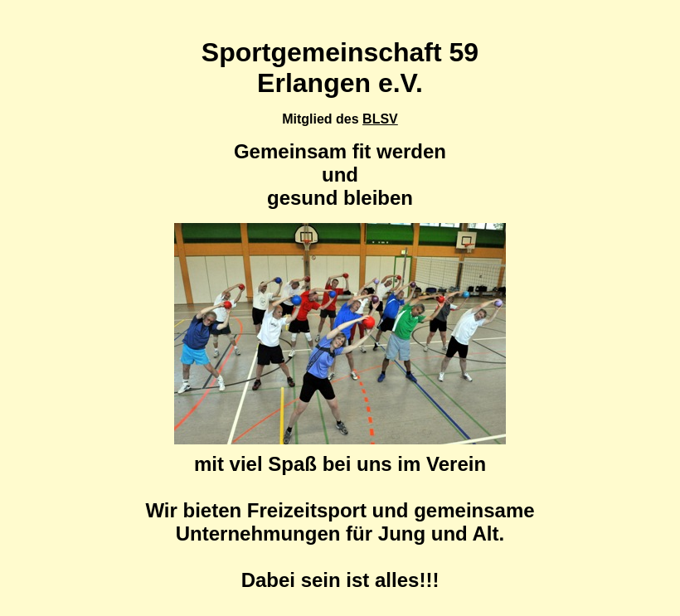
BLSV (380, 119)
